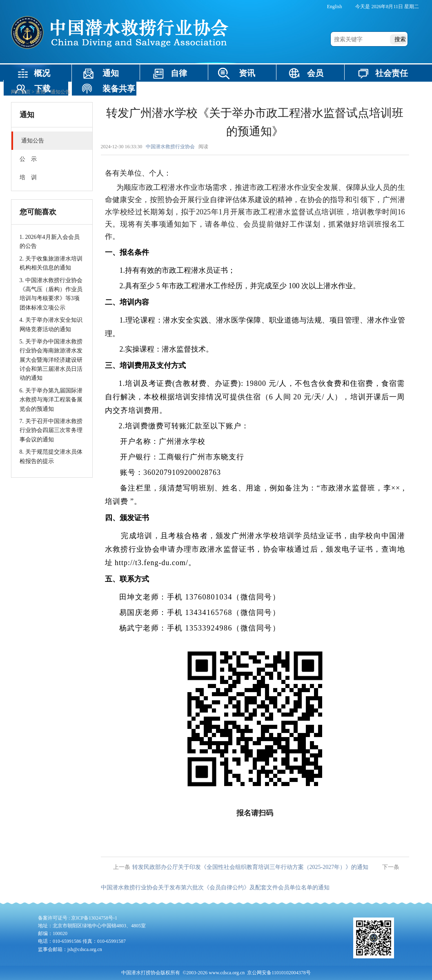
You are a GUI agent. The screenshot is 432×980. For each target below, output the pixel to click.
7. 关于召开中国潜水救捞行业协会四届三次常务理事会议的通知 (51, 430)
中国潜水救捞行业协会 (170, 147)
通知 (111, 73)
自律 (179, 73)
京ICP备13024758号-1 (94, 918)
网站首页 (21, 92)
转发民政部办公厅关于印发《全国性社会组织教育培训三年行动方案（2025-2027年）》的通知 (251, 867)
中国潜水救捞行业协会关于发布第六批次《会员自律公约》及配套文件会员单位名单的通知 (215, 888)
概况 (42, 73)
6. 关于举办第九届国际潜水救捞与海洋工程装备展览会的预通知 (51, 400)
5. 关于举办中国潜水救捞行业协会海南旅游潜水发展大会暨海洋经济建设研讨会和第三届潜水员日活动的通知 (51, 360)
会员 (315, 73)
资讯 (247, 73)
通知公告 (60, 92)
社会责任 (392, 73)
